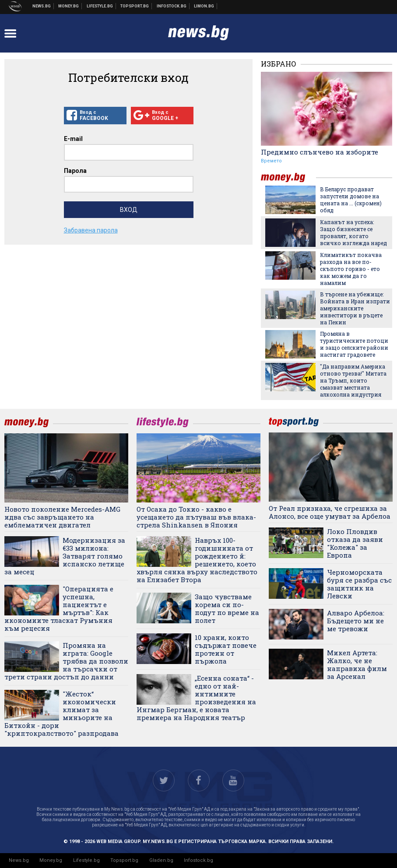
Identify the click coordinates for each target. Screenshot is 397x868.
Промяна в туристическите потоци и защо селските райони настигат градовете (354, 344)
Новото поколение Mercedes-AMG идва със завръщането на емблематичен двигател (62, 517)
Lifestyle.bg (86, 860)
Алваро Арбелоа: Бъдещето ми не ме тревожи (356, 621)
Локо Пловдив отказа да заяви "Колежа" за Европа (355, 543)
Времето (271, 161)
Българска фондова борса (172, 6)
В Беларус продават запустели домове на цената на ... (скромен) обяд (351, 200)
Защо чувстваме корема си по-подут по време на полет (227, 608)
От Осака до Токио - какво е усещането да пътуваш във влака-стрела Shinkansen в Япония (196, 517)
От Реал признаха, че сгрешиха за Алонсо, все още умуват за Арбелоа (330, 512)
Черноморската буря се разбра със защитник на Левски (359, 584)
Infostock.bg (198, 860)
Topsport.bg (124, 860)
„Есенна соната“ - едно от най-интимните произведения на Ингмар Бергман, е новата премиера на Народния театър (196, 698)
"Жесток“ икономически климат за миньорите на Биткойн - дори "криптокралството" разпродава (61, 713)
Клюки (100, 6)
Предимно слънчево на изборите (320, 152)
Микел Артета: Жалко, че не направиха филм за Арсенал (357, 664)
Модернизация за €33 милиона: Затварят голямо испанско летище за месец (65, 556)
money (288, 177)
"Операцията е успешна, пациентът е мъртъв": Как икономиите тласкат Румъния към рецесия (59, 608)
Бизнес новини (69, 6)
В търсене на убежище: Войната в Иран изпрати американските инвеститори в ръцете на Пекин (355, 308)
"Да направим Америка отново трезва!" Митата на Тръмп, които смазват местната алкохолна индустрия (353, 380)
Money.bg (51, 860)
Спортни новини (135, 6)
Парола (75, 171)
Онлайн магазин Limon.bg (204, 6)
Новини (42, 6)
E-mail (73, 139)
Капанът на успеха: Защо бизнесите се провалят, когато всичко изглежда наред (353, 232)
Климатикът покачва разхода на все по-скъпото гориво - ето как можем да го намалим (351, 269)
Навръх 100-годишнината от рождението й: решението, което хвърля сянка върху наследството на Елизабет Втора (197, 560)
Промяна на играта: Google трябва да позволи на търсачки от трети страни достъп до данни (66, 661)
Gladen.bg (161, 860)
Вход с (95, 116)
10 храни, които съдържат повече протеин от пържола (226, 649)
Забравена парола (91, 230)
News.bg (19, 860)
